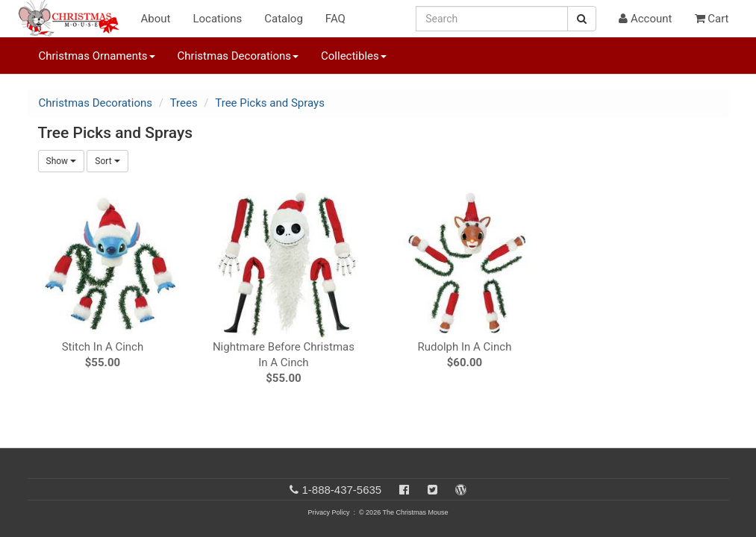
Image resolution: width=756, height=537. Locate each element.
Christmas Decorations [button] (238, 56)
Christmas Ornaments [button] (97, 56)
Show (62, 161)
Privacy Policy (328, 512)
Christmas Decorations (96, 103)
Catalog (284, 19)
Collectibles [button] (354, 56)
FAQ (335, 19)
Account (645, 19)
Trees (184, 103)
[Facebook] (404, 490)
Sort (107, 161)
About (156, 19)
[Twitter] (432, 490)
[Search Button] (582, 19)
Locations (217, 19)
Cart (712, 19)
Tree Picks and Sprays (270, 103)
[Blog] (461, 490)
